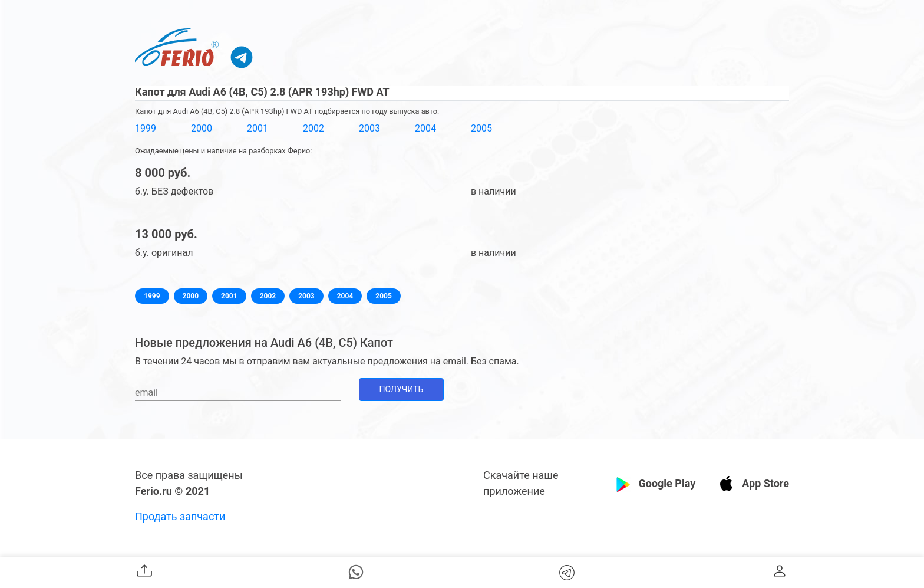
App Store (765, 483)
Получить (402, 389)
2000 (202, 128)
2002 (313, 128)
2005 (481, 128)
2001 (258, 128)
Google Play (667, 483)
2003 (369, 128)
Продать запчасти (180, 516)
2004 (425, 128)
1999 (146, 128)
